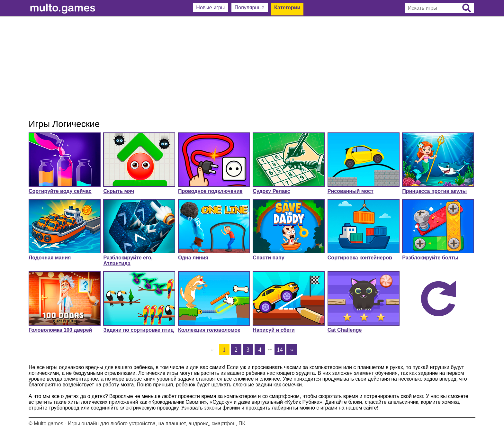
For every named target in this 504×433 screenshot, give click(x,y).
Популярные (250, 8)
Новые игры (210, 8)
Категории (287, 8)
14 (280, 350)
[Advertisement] (252, 68)
